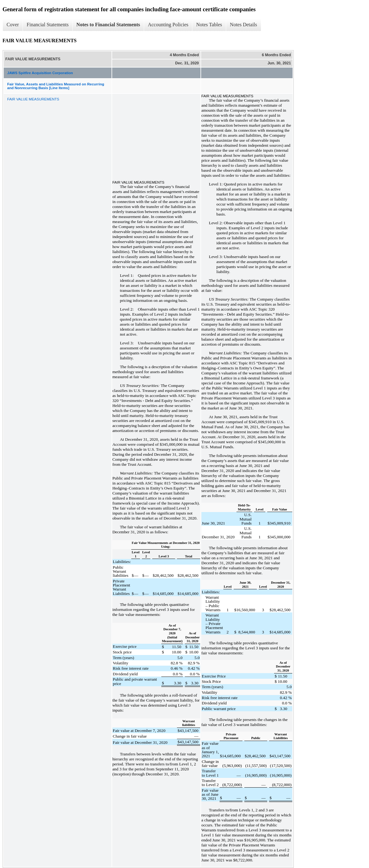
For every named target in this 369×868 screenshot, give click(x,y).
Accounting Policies (168, 25)
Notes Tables (209, 25)
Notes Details (244, 25)
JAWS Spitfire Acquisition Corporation (40, 73)
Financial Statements (48, 25)
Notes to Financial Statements (108, 25)
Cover (13, 25)
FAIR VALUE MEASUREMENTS (33, 99)
